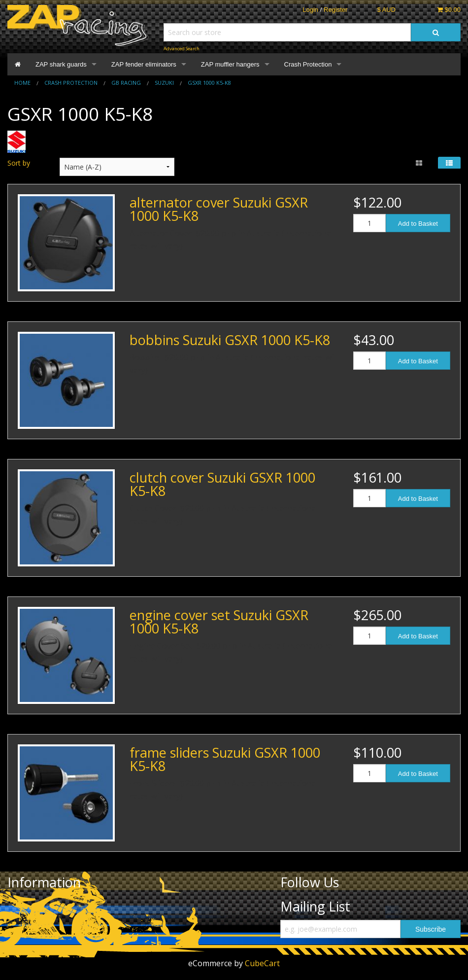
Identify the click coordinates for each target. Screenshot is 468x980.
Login (310, 10)
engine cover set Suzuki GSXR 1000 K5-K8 (219, 622)
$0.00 (449, 10)
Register (335, 10)
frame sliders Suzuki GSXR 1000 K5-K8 (225, 759)
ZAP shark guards (61, 64)
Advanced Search (182, 49)
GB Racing (126, 83)
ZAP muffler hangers (230, 64)
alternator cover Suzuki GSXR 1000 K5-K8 (219, 209)
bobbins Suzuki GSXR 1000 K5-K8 (230, 340)
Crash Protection (308, 64)
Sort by (19, 163)
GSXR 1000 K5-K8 (209, 83)
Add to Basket (418, 224)
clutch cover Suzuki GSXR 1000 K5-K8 (222, 484)
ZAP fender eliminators (144, 64)
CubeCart (262, 963)
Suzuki (164, 83)
